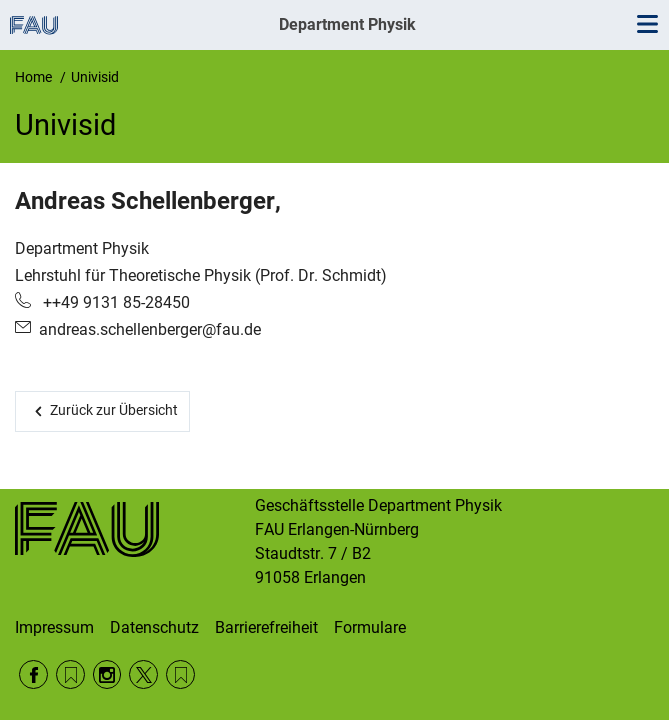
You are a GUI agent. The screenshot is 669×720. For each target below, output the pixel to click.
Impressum (54, 627)
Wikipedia (180, 674)
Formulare (370, 627)
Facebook (33, 674)
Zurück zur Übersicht (114, 410)
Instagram (107, 674)
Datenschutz (154, 627)
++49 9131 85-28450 (114, 302)
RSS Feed (70, 674)
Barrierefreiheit (266, 627)
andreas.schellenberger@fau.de (150, 329)
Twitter (143, 674)
